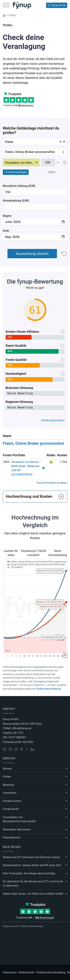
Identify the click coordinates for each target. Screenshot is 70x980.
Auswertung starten (32, 254)
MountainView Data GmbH (19, 821)
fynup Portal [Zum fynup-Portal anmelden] (57, 5)
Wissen (7, 769)
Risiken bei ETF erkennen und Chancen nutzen (31, 857)
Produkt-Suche (12, 801)
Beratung (8, 785)
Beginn (7, 216)
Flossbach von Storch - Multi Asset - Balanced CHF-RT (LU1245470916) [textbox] (22, 163)
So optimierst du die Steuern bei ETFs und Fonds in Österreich (33, 884)
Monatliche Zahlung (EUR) (19, 186)
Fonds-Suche (11, 809)
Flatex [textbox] (33, 142)
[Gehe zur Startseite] (22, 5)
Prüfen (7, 777)
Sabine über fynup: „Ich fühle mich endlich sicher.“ (34, 894)
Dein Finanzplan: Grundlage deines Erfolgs (29, 873)
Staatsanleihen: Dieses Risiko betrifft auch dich (32, 865)
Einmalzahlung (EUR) (16, 201)
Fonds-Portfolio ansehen (52, 483)
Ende (6, 231)
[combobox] (35, 142)
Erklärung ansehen (53, 420)
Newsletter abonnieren (17, 829)
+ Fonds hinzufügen (16, 172)
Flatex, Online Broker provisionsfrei (33, 443)
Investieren (10, 793)
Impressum (10, 972)
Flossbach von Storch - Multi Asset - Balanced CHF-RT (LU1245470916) (25, 468)
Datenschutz (27, 972)
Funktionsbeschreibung (48, 689)
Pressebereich (12, 837)
